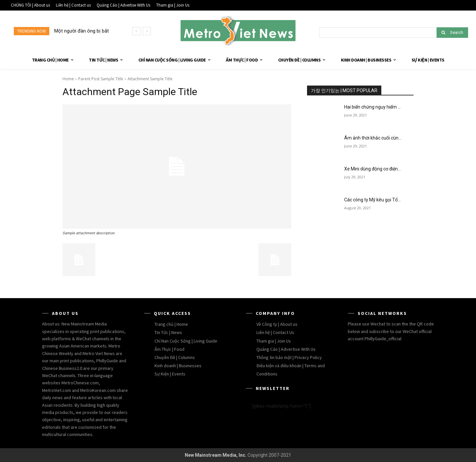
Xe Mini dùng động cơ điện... (372, 169)
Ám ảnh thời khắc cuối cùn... (373, 138)
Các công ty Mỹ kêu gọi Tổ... (372, 200)
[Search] (452, 33)
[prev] (136, 31)
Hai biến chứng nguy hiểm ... (372, 107)
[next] (147, 31)
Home (68, 79)
